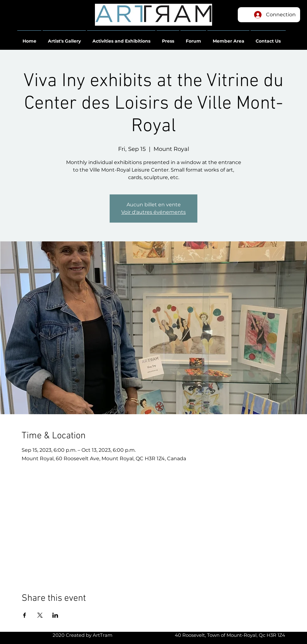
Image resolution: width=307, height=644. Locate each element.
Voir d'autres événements (153, 212)
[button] (29, 38)
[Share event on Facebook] (25, 615)
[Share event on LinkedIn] (55, 615)
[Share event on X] (40, 615)
